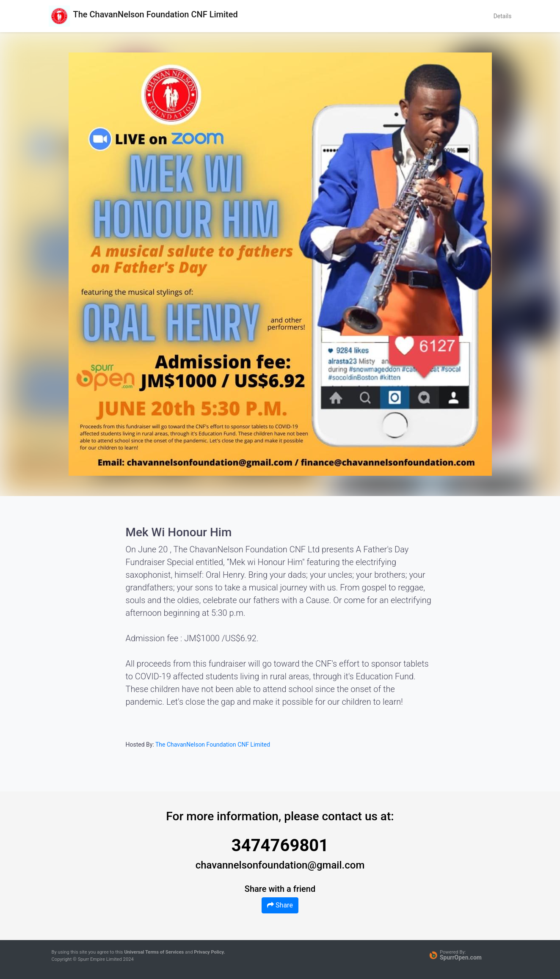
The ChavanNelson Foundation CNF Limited (213, 745)
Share (280, 905)
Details (503, 16)
